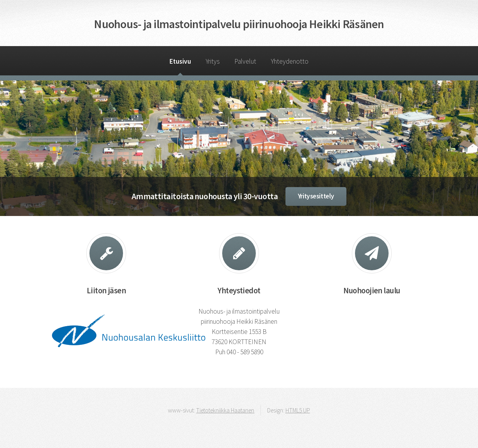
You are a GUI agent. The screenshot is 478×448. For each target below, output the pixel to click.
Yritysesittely (316, 196)
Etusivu (180, 61)
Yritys (213, 61)
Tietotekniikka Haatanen (225, 410)
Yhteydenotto (290, 61)
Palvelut (245, 61)
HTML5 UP (298, 410)
